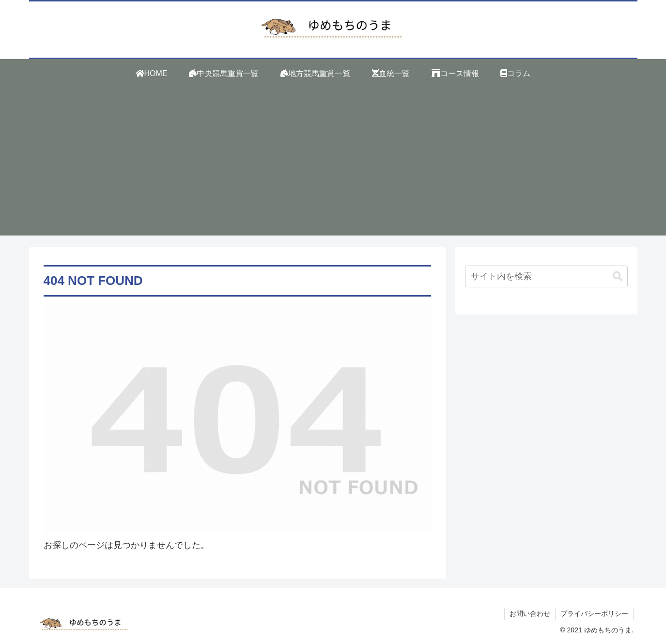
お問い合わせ (530, 613)
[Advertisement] (333, 168)
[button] (618, 276)
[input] (546, 276)
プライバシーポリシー (594, 613)
